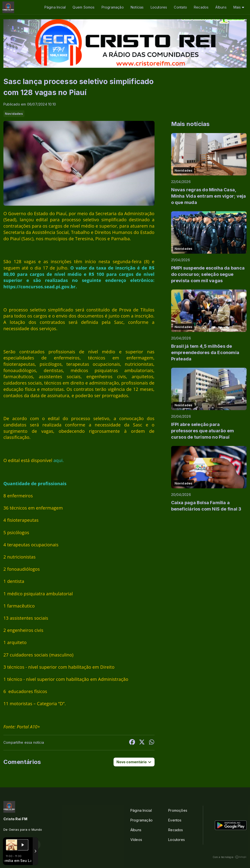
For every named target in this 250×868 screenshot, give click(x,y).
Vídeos (136, 840)
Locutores (159, 7)
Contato (180, 7)
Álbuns (221, 7)
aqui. (59, 460)
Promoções (178, 810)
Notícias (137, 7)
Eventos (175, 820)
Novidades (14, 114)
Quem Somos (83, 7)
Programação (113, 7)
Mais (239, 7)
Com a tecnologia (230, 857)
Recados (201, 7)
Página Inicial (55, 7)
